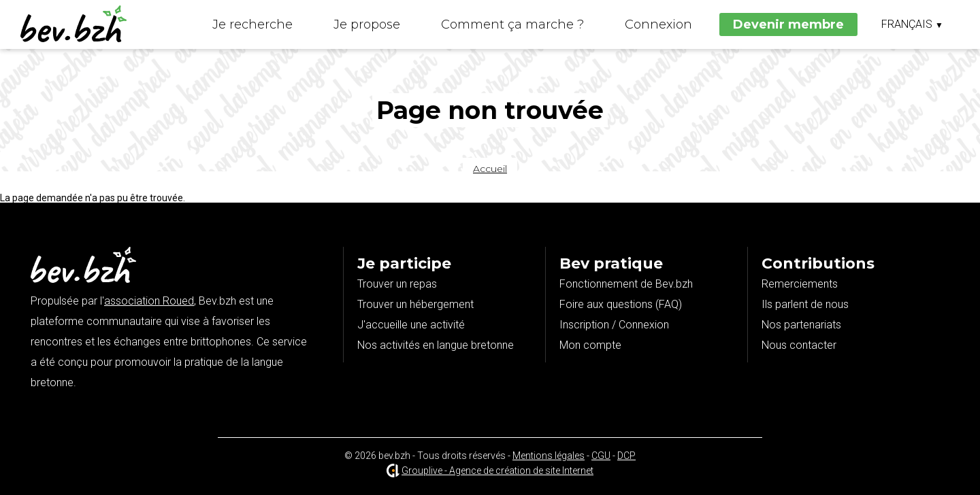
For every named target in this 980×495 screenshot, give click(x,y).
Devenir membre (788, 24)
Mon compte (590, 345)
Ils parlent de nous (805, 304)
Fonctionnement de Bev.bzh (626, 284)
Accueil (490, 169)
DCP (626, 456)
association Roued (149, 301)
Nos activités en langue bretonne (436, 345)
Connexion (658, 24)
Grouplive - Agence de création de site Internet (497, 471)
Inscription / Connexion (614, 325)
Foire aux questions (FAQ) (621, 304)
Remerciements (800, 284)
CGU (601, 456)
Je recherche (252, 24)
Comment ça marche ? (512, 24)
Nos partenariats (801, 325)
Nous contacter (799, 345)
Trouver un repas (397, 284)
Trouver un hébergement (415, 304)
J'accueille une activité (411, 325)
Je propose (367, 24)
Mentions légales (549, 456)
